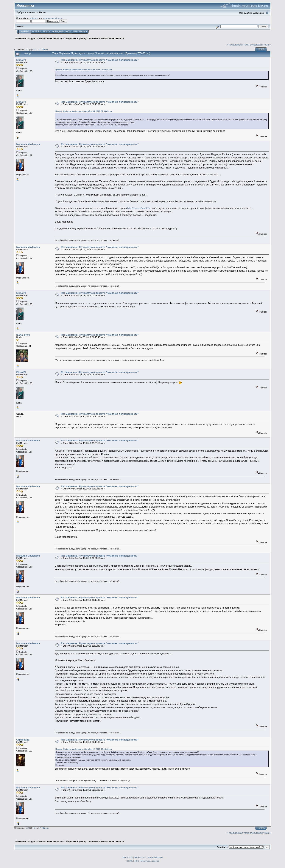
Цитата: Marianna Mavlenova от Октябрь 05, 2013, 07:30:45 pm (84, 70)
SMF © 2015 (140, 857)
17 (39, 49)
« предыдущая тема (238, 45)
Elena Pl (21, 60)
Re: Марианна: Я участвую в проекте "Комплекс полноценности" (100, 60)
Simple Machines (155, 857)
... (37, 49)
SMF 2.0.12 (127, 857)
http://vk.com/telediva (139, 208)
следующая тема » (260, 45)
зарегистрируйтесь (52, 18)
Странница (23, 740)
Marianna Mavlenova (28, 144)
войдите (34, 18)
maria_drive (23, 335)
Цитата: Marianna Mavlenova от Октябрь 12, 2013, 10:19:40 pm (84, 749)
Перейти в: (222, 847)
